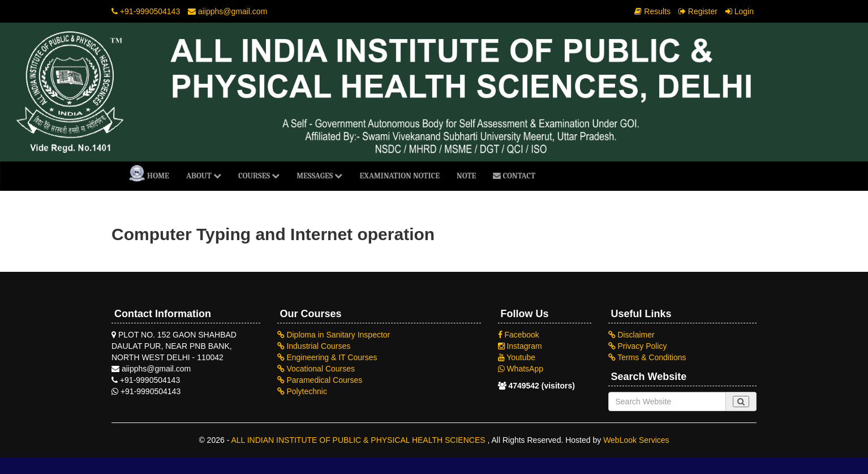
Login (740, 11)
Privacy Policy (638, 346)
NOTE (466, 176)
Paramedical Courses (320, 380)
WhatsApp (521, 369)
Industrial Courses (314, 346)
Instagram (520, 346)
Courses (259, 176)
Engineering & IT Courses (327, 357)
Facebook (519, 335)
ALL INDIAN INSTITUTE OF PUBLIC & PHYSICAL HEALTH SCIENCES (359, 440)
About (204, 176)
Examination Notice (399, 176)
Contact (514, 176)
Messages (319, 176)
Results (652, 11)
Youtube (517, 357)
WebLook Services (636, 440)
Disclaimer (631, 335)
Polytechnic (302, 391)
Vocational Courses (316, 369)
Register (698, 11)
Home (149, 173)
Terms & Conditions (647, 357)
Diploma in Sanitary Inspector (334, 335)
